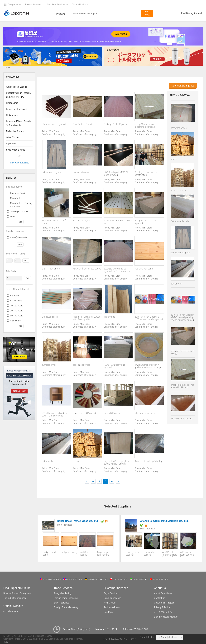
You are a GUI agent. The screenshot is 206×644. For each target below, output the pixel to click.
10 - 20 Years (17, 306)
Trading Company (19, 212)
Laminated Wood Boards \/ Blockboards (18, 123)
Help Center (110, 603)
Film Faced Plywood (83, 221)
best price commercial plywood (182, 352)
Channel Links (79, 5)
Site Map (108, 612)
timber (174, 159)
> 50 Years (15, 321)
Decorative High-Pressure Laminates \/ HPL (19, 95)
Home (8, 68)
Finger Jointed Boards (17, 109)
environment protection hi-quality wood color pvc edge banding (148, 366)
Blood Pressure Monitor (166, 617)
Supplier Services (113, 598)
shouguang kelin (50, 317)
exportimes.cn (11, 611)
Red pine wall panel (144, 269)
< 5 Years (15, 296)
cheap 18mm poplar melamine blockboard (182, 386)
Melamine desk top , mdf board (54, 222)
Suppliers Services (56, 5)
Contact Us (160, 598)
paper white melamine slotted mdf (118, 222)
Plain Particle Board (82, 124)
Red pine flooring (69, 552)
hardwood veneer (179, 128)
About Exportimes (163, 593)
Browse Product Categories (17, 593)
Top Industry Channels (15, 598)
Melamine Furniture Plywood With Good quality (87, 318)
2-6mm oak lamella (180, 221)
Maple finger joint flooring (103, 553)
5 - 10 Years (16, 301)
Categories (13, 5)
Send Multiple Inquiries (183, 86)
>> (112, 482)
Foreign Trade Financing (66, 598)
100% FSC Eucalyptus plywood (114, 366)
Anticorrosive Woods (17, 87)
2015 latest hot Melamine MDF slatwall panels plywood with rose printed (182, 317)
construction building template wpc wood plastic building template (150, 554)
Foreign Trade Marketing (66, 607)
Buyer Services (111, 593)
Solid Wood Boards (16, 150)
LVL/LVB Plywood (112, 413)
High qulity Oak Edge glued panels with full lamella (116, 462)
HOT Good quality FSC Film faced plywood (117, 174)
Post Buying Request (192, 13)
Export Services (61, 603)
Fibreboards (12, 103)
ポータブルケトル (163, 612)
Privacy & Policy (162, 607)
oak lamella (176, 284)
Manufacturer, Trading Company (21, 205)
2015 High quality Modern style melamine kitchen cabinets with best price (54, 415)
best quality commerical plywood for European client (117, 270)
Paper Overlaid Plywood (84, 413)
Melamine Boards (15, 131)
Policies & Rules (112, 607)
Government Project (164, 603)
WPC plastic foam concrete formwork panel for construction (188, 554)
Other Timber (13, 137)
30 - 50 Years (17, 316)
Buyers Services (33, 5)
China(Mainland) (18, 238)
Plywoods (11, 144)
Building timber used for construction (146, 174)
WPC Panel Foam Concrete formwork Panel (170, 554)
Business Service (19, 193)
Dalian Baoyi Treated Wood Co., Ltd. (78, 521)
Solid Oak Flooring (84, 553)
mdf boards (109, 317)
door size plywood (82, 365)
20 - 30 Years (17, 311)
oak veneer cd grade (180, 253)
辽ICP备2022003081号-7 (115, 639)
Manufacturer (17, 198)
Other (13, 217)
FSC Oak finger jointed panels (87, 269)
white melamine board (181, 419)
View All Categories (19, 163)
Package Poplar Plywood (116, 124)
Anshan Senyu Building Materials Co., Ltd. (165, 521)
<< (93, 482)
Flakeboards (12, 115)
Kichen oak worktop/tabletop (148, 461)
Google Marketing (62, 593)
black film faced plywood (54, 124)
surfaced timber (178, 190)
